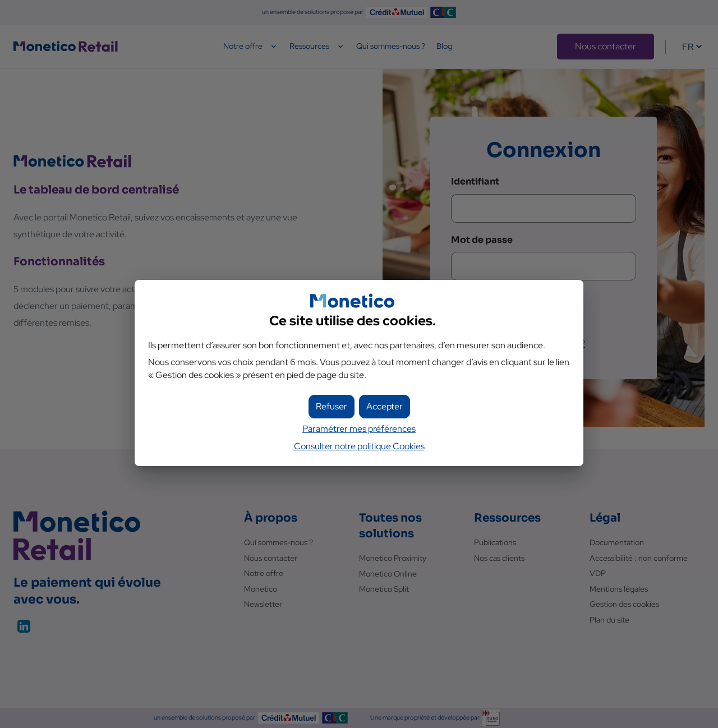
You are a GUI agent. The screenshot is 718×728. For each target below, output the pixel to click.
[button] (385, 407)
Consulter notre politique (359, 446)
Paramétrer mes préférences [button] (359, 429)
